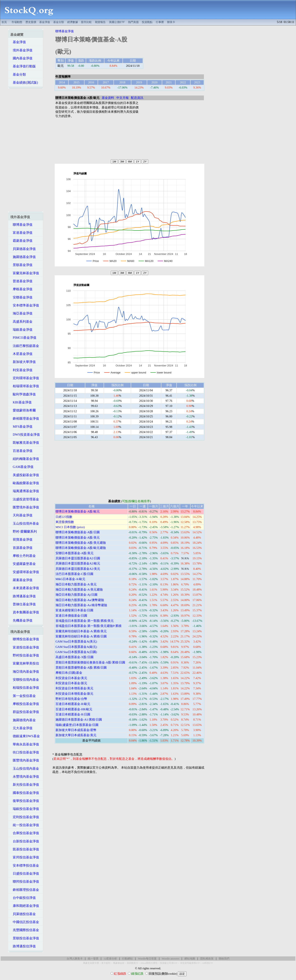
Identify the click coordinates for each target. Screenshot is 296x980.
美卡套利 (106, 963)
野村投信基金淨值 (25, 655)
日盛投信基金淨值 (25, 873)
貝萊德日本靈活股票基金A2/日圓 (78, 558)
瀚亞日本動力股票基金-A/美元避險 (79, 590)
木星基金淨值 (21, 354)
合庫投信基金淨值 (25, 833)
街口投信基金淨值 (25, 752)
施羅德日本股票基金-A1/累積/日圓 (79, 720)
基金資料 (108, 98)
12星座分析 (110, 959)
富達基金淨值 (21, 233)
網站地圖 (190, 959)
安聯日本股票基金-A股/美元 (75, 553)
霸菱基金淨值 (21, 241)
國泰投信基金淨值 (25, 793)
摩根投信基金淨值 (25, 704)
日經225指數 (64, 517)
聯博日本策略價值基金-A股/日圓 (78, 532)
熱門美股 (133, 22)
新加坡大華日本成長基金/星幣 (76, 730)
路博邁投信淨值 (23, 946)
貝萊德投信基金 (23, 914)
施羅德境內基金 (23, 720)
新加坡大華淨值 (23, 362)
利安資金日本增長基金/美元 (74, 688)
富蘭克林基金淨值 (25, 273)
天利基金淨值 (21, 515)
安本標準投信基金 (25, 865)
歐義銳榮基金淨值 (25, 483)
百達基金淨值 (21, 451)
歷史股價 (31, 22)
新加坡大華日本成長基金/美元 (76, 735)
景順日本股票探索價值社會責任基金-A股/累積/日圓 (90, 662)
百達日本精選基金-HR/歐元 (74, 709)
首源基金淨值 (21, 548)
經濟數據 (73, 22)
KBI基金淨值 (21, 402)
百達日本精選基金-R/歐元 (73, 704)
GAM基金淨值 (22, 467)
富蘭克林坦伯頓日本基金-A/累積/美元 (81, 631)
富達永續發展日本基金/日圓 (74, 610)
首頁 (4, 22)
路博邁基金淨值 (23, 596)
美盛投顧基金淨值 (25, 475)
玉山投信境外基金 (25, 523)
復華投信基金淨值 (25, 801)
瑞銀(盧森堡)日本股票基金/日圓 (77, 725)
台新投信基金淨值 (25, 841)
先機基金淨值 (21, 620)
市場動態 (17, 22)
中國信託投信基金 (25, 922)
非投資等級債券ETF (190, 963)
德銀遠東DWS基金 (25, 736)
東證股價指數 (65, 522)
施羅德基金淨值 (23, 257)
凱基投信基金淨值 (25, 849)
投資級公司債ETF (169, 963)
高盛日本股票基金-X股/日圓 (75, 657)
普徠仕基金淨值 (23, 604)
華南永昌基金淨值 (25, 744)
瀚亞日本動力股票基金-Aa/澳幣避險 (80, 600)
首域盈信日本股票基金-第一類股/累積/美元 (85, 621)
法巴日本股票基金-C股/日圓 (74, 574)
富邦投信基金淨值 (25, 857)
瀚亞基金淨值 (21, 313)
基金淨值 (45, 22)
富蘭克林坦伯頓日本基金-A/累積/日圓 (81, 636)
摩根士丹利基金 (23, 556)
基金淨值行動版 (23, 66)
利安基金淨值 (21, 370)
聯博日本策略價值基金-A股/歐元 (78, 511)
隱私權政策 (207, 959)
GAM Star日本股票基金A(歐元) (76, 647)
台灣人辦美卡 (75, 959)
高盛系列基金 (21, 322)
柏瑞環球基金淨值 (25, 386)
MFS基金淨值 (21, 427)
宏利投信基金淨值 (25, 817)
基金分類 (59, 22)
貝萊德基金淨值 (23, 249)
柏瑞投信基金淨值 (25, 688)
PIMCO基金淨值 (23, 338)
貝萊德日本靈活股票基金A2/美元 (78, 569)
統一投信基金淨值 (25, 825)
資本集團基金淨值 (25, 612)
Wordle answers (171, 959)
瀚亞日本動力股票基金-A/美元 (76, 584)
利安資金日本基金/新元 (71, 683)
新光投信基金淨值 (25, 785)
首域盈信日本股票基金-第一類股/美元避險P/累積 (88, 626)
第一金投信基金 (23, 696)
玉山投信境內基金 (25, 769)
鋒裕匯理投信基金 (25, 890)
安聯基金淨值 (21, 297)
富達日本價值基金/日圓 (71, 616)
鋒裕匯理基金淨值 (25, 419)
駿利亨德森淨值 (23, 394)
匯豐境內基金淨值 (25, 760)
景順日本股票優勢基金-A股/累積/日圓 (81, 668)
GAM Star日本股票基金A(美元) (76, 641)
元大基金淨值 (21, 728)
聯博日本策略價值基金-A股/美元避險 (81, 543)
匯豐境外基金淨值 (25, 507)
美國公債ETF (117, 22)
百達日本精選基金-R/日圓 (73, 714)
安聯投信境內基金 (25, 680)
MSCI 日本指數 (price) (70, 527)
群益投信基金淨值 (25, 712)
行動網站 (127, 959)
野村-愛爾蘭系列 (24, 531)
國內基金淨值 (21, 58)
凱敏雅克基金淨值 (25, 443)
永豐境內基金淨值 (25, 777)
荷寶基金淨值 (21, 540)
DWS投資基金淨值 (25, 435)
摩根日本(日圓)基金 (69, 673)
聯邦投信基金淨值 (25, 882)
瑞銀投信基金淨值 (25, 809)
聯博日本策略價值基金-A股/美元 (78, 538)
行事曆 (160, 22)
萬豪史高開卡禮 (91, 963)
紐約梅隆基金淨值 (25, 459)
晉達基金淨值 (21, 281)
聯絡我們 (224, 959)
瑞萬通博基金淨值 (25, 491)
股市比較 (86, 22)
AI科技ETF (208, 963)
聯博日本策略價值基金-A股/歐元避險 (81, 548)
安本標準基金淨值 (25, 305)
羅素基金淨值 (21, 580)
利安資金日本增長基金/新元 (74, 694)
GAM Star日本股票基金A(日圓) (76, 652)
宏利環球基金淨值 (25, 378)
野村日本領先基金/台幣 (71, 699)
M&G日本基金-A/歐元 (70, 579)
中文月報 (123, 98)
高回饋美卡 (132, 963)
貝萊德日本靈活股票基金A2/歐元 (78, 563)
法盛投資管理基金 (25, 499)
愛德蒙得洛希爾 (23, 410)
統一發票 (93, 959)
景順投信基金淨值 (25, 938)
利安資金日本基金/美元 (71, 678)
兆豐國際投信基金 (25, 930)
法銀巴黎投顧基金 (25, 346)
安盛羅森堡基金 (23, 564)
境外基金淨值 (21, 50)
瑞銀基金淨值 (21, 330)
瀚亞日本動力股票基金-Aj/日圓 (76, 595)
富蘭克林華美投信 (25, 663)
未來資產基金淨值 (25, 588)
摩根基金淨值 (21, 289)
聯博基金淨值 (21, 225)
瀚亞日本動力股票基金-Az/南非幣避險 (81, 605)
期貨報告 (100, 22)
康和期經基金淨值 (25, 906)
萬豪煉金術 (119, 963)
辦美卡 (171, 22)
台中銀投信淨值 (23, 898)
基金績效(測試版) (24, 82)
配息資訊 (137, 98)
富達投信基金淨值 (25, 647)
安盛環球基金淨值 (25, 572)
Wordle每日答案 (147, 959)
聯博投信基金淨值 (25, 639)
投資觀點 (147, 22)
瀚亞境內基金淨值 (25, 672)
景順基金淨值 (21, 265)
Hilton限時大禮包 (149, 963)
